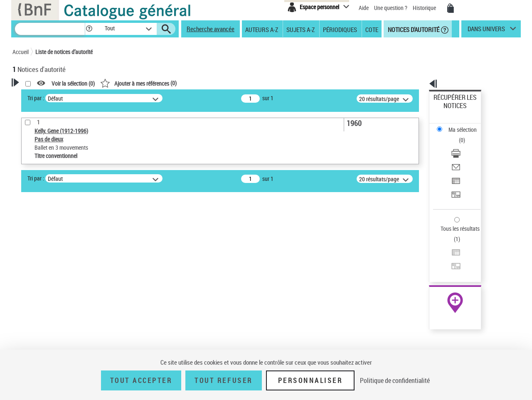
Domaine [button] (32, 343)
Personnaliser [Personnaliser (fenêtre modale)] (310, 380)
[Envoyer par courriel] (466, 135)
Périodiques (340, 29)
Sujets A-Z (300, 29)
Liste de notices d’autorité (64, 52)
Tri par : (143, 98)
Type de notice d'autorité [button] (52, 250)
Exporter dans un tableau (464, 145)
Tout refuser (223, 380)
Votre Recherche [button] (47, 96)
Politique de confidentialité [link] (395, 380)
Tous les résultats (455, 178)
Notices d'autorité (413, 29)
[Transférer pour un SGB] (466, 155)
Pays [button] (27, 316)
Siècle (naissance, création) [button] (56, 330)
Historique (425, 8)
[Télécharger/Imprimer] (466, 125)
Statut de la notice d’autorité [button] (57, 288)
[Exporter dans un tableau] (466, 145)
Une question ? (391, 8)
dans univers (486, 31)
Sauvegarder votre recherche (64, 219)
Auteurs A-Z (262, 29)
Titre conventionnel (51, 275)
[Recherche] (50, 29)
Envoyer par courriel (458, 135)
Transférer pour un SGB (462, 155)
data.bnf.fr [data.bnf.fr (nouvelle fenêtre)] (428, 255)
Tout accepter (141, 380)
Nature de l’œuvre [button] (43, 302)
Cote (372, 29)
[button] (89, 29)
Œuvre (32, 263)
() (245, 83)
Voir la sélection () (180, 83)
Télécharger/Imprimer (459, 125)
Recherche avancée (211, 29)
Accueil (21, 52)
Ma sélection (449, 110)
